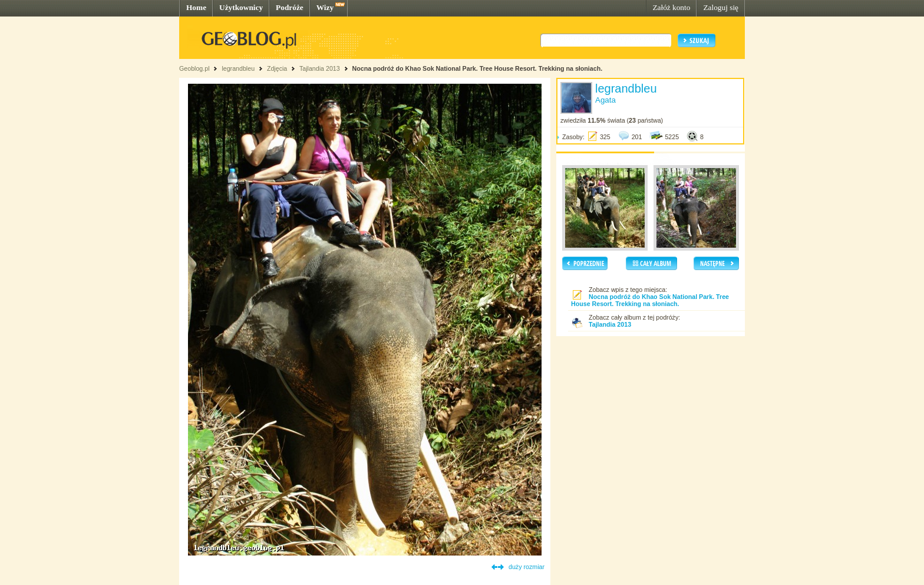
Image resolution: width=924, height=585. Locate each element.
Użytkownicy (241, 7)
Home (196, 7)
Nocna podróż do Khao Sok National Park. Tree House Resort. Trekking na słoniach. (478, 68)
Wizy (325, 7)
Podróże (290, 7)
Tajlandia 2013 (320, 68)
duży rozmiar (527, 567)
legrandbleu (238, 68)
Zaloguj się (721, 7)
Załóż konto (671, 7)
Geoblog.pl (194, 68)
